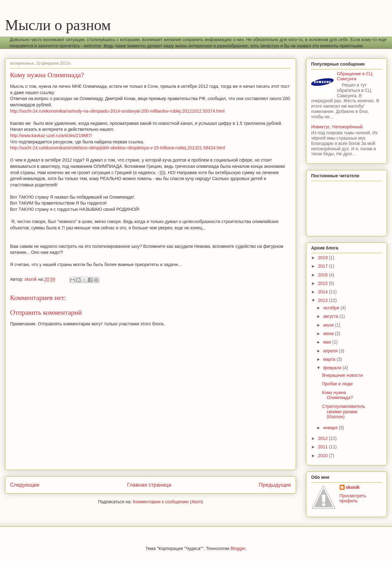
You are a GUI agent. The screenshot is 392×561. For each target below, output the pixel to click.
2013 (323, 300)
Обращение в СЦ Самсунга (355, 76)
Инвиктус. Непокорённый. (337, 127)
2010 (323, 456)
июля (329, 325)
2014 (323, 292)
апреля (331, 351)
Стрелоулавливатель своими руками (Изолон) (344, 412)
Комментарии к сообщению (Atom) (168, 502)
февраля (333, 368)
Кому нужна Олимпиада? (337, 395)
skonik (353, 487)
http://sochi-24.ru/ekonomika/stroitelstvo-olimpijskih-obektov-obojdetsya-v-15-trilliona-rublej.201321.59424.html (118, 148)
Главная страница (149, 485)
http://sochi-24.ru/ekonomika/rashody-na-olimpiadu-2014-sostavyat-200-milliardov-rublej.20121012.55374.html (117, 111)
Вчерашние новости (342, 375)
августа (331, 316)
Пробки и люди (337, 384)
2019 (323, 258)
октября (332, 308)
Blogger (238, 548)
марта (330, 359)
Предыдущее (275, 485)
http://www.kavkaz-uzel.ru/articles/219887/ (51, 136)
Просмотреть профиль (353, 498)
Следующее (25, 485)
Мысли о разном (58, 25)
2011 (323, 447)
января (331, 428)
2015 (323, 283)
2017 (323, 266)
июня (329, 334)
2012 (323, 438)
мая (328, 342)
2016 (323, 275)
